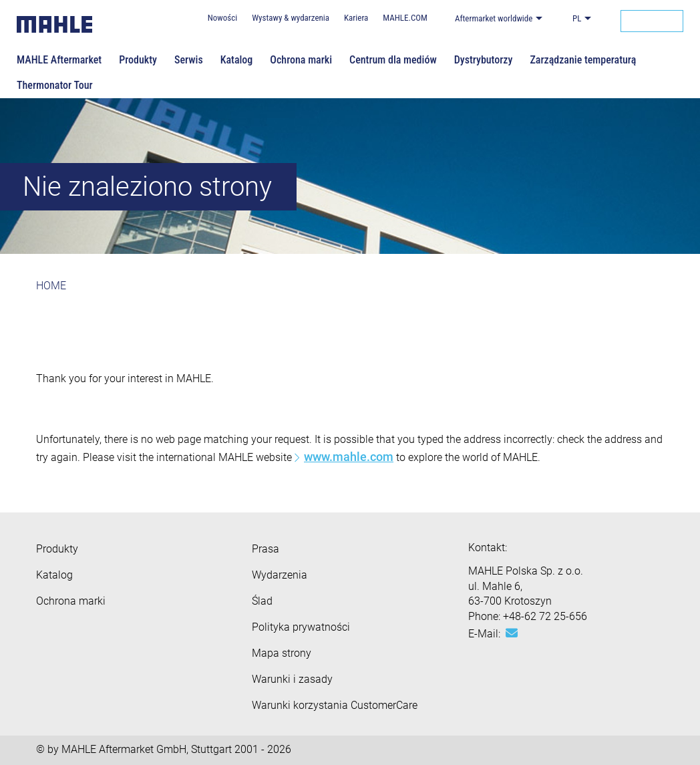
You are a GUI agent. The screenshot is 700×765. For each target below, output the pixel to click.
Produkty (138, 60)
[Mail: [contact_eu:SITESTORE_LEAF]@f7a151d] (512, 633)
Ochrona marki (301, 60)
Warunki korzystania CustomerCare (335, 705)
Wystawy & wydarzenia (291, 18)
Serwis (189, 60)
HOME (51, 286)
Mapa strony (282, 653)
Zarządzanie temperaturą (583, 60)
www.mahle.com (349, 457)
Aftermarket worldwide (494, 18)
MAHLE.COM (405, 18)
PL (577, 18)
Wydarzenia (280, 575)
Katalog (237, 60)
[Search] (652, 21)
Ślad (262, 601)
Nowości (222, 18)
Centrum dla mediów (393, 60)
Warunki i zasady (292, 679)
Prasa (266, 549)
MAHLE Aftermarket (59, 60)
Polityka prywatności (301, 627)
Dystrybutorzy (484, 60)
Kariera (356, 18)
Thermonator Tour (55, 85)
